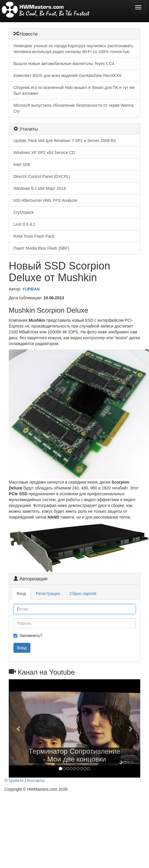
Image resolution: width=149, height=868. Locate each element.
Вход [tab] (21, 594)
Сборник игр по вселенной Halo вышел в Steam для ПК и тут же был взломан (74, 90)
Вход (22, 648)
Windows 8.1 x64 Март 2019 (40, 188)
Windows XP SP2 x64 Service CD (44, 153)
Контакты (36, 780)
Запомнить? (28, 636)
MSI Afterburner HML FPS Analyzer (46, 200)
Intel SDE (22, 164)
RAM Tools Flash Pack (34, 236)
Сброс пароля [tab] (83, 594)
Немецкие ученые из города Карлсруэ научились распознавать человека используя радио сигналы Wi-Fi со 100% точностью (73, 49)
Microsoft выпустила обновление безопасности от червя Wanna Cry (73, 108)
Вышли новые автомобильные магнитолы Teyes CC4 (64, 64)
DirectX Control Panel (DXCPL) (42, 176)
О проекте (14, 780)
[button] (19, 729)
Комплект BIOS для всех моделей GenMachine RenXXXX (67, 76)
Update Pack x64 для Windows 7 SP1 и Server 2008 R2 (65, 141)
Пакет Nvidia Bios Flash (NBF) (41, 248)
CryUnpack (24, 212)
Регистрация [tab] (48, 594)
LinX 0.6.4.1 (24, 224)
